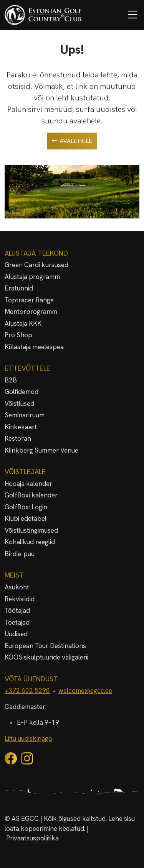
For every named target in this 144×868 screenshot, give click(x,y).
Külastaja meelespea (34, 347)
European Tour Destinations (45, 646)
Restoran (18, 438)
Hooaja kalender (28, 484)
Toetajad (17, 622)
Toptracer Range (29, 300)
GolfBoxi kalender (31, 495)
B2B (11, 380)
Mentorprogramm (31, 312)
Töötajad (17, 610)
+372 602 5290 (27, 691)
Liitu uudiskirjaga (28, 738)
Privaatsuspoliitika (32, 838)
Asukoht (17, 587)
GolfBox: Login (26, 507)
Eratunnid (19, 288)
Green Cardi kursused (36, 265)
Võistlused (19, 404)
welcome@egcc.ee (85, 691)
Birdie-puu (20, 554)
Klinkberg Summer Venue (41, 450)
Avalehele (72, 141)
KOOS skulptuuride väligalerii (46, 657)
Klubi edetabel (26, 519)
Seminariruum (25, 415)
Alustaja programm (32, 277)
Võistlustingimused (31, 530)
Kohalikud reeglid (30, 542)
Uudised (16, 634)
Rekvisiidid (20, 599)
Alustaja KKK (23, 323)
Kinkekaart (21, 427)
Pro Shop (18, 335)
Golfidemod (22, 392)
